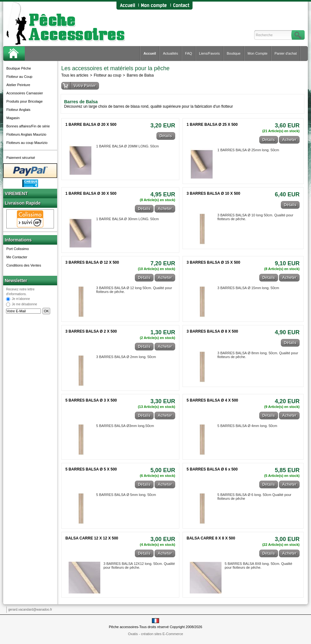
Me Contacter (17, 257)
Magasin (13, 118)
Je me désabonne (24, 305)
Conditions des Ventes (24, 265)
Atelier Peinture (18, 85)
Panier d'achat (286, 53)
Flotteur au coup (107, 75)
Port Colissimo (18, 249)
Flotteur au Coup (19, 77)
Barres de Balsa (140, 75)
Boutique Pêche (19, 68)
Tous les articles (75, 75)
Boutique (234, 53)
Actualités (170, 53)
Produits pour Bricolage (24, 101)
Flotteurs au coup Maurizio (27, 143)
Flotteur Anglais (18, 110)
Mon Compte (258, 53)
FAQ (189, 53)
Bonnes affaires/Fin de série (28, 126)
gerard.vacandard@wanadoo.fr (30, 610)
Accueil (150, 53)
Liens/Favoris (209, 53)
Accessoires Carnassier (25, 93)
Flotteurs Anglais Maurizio (26, 134)
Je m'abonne (21, 299)
